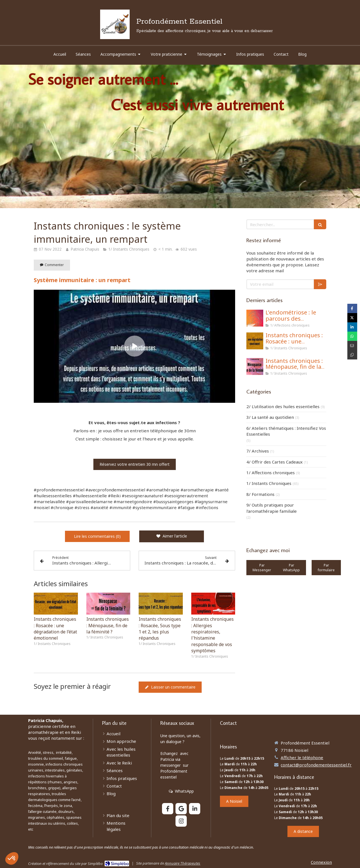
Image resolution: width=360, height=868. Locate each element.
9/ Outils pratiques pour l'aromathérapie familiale (272, 508)
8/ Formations (260, 494)
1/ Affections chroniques (271, 473)
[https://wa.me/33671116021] (262, 568)
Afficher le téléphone (302, 757)
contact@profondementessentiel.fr (316, 765)
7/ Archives (258, 451)
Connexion (321, 862)
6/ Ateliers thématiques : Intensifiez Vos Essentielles (286, 431)
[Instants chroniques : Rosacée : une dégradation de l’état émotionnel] (255, 341)
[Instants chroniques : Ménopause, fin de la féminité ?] (255, 366)
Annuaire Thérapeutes (183, 863)
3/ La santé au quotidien (270, 417)
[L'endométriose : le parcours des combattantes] (255, 318)
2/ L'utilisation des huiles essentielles (283, 406)
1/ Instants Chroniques (269, 483)
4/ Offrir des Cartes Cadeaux (274, 462)
